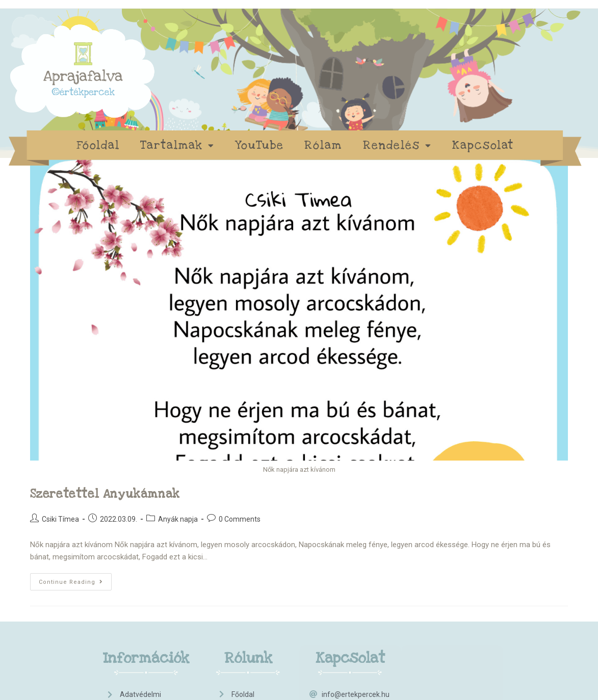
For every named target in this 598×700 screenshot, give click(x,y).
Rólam (323, 145)
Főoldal (98, 145)
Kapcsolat (483, 145)
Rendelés (397, 145)
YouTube (259, 145)
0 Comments (240, 519)
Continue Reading (75, 579)
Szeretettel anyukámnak (105, 494)
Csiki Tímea (60, 519)
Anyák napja (178, 519)
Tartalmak (177, 145)
